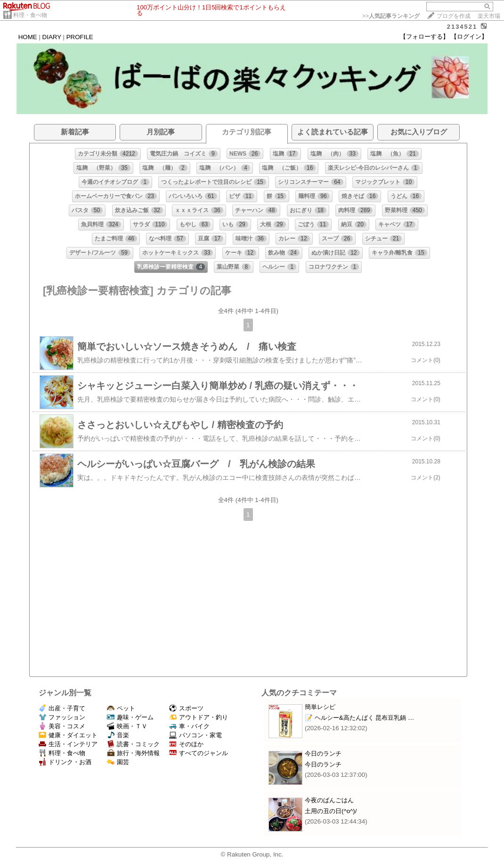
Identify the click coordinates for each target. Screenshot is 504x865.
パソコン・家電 (195, 735)
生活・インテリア (68, 744)
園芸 (118, 762)
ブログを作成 (454, 16)
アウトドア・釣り (199, 717)
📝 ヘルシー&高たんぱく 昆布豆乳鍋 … (359, 718)
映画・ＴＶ (127, 726)
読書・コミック (133, 744)
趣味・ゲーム (130, 717)
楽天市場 (489, 16)
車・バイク (189, 726)
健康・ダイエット (68, 735)
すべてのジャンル (199, 753)
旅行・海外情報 (133, 753)
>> (391, 16)
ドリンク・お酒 (65, 762)
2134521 (462, 27)
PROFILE (80, 37)
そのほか (186, 744)
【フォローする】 (424, 37)
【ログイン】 (469, 37)
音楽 (118, 735)
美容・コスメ (62, 726)
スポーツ (186, 708)
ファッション (62, 717)
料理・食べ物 (30, 15)
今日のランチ (323, 754)
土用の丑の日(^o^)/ (331, 811)
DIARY (52, 37)
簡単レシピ (320, 707)
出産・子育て (62, 708)
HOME (28, 37)
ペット (121, 708)
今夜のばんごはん (329, 800)
